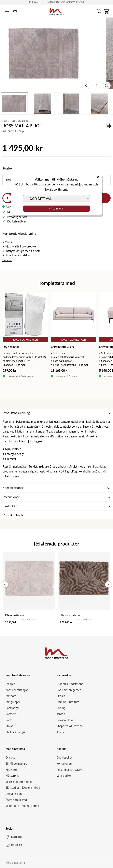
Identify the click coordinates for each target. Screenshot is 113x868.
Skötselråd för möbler (19, 782)
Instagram (17, 845)
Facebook (16, 837)
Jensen (61, 714)
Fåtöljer (10, 684)
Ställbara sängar (15, 732)
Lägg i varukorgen (25, 340)
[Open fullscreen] (107, 85)
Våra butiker (64, 776)
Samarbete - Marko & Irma (22, 806)
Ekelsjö (61, 696)
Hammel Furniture (68, 702)
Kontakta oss (65, 764)
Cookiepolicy (64, 757)
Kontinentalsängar (17, 690)
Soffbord (11, 714)
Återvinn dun (14, 794)
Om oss (10, 757)
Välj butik (56, 209)
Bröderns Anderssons (70, 684)
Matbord (11, 696)
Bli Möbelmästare (16, 764)
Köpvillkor (12, 770)
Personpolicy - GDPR (70, 770)
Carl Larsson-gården (69, 690)
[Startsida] (56, 11)
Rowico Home (65, 720)
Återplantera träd (16, 800)
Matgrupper (13, 702)
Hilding (61, 708)
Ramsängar (12, 708)
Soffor (9, 720)
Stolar (9, 726)
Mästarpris (12, 776)
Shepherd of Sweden (70, 726)
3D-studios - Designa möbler (23, 788)
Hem (5, 121)
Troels (60, 732)
